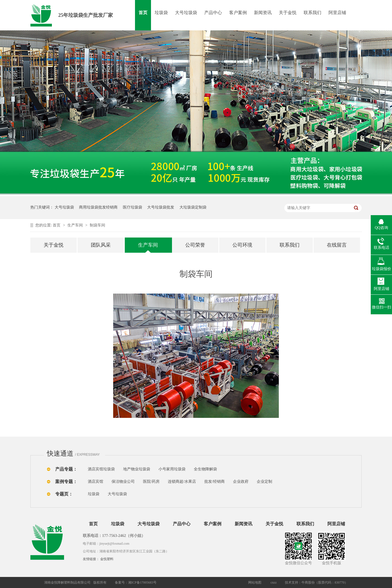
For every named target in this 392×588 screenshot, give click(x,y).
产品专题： (66, 469)
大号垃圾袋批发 (161, 207)
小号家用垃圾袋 (172, 469)
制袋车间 (97, 225)
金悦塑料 (107, 559)
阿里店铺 (337, 13)
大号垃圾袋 (186, 13)
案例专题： (66, 482)
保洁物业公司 (123, 482)
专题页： (64, 494)
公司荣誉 (195, 245)
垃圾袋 (161, 13)
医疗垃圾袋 (133, 207)
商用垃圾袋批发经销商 (98, 207)
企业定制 (264, 482)
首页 (143, 13)
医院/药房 (151, 482)
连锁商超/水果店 (182, 482)
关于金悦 (288, 13)
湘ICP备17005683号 (142, 582)
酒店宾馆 (96, 482)
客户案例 (238, 13)
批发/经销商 (214, 482)
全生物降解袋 (205, 469)
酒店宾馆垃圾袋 (101, 469)
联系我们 (312, 13)
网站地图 (255, 582)
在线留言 (337, 245)
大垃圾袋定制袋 (193, 207)
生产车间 (76, 225)
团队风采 (101, 245)
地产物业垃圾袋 (137, 469)
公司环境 (242, 245)
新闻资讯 (263, 13)
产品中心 (213, 13)
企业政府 (241, 482)
